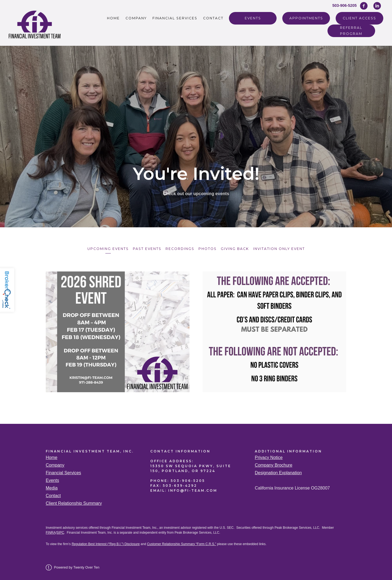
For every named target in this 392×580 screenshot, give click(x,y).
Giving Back (237, 248)
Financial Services (175, 18)
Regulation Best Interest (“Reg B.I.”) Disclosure (106, 543)
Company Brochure (274, 464)
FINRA (51, 531)
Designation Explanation (278, 471)
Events (253, 18)
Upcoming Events (105, 248)
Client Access (359, 18)
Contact (213, 18)
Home (113, 18)
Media (52, 487)
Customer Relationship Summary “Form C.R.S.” (182, 543)
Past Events (145, 248)
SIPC (60, 531)
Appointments (306, 18)
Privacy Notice (269, 456)
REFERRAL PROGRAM (351, 31)
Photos (208, 248)
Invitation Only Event (282, 248)
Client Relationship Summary (74, 502)
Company (136, 18)
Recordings (179, 248)
